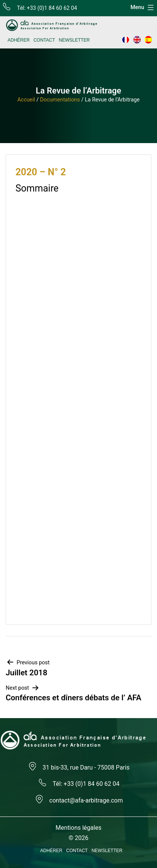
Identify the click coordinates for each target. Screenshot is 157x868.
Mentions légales (78, 828)
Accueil (26, 100)
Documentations (60, 100)
